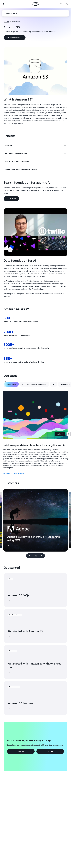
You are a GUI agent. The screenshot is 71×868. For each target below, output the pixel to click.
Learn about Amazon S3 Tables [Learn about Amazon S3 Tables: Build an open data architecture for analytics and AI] (14, 473)
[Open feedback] (69, 434)
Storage (6, 21)
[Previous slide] (29, 556)
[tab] (11, 384)
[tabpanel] (35, 432)
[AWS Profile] (67, 4)
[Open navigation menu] (4, 4)
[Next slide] (42, 556)
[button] (11, 13)
